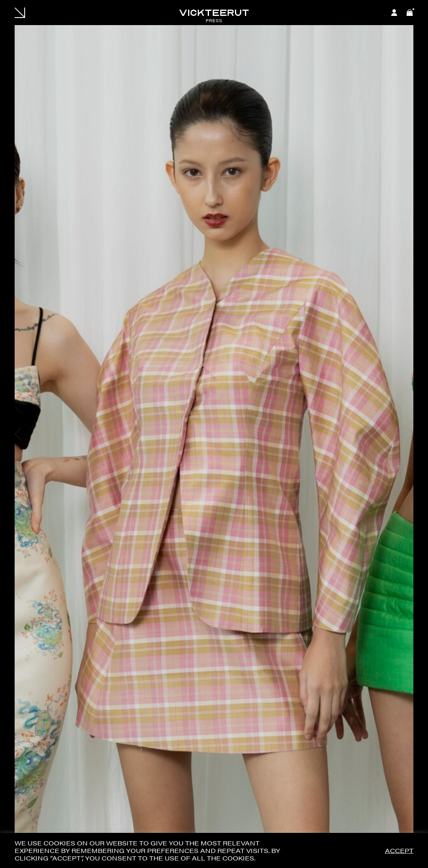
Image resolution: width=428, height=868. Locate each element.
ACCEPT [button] (399, 851)
